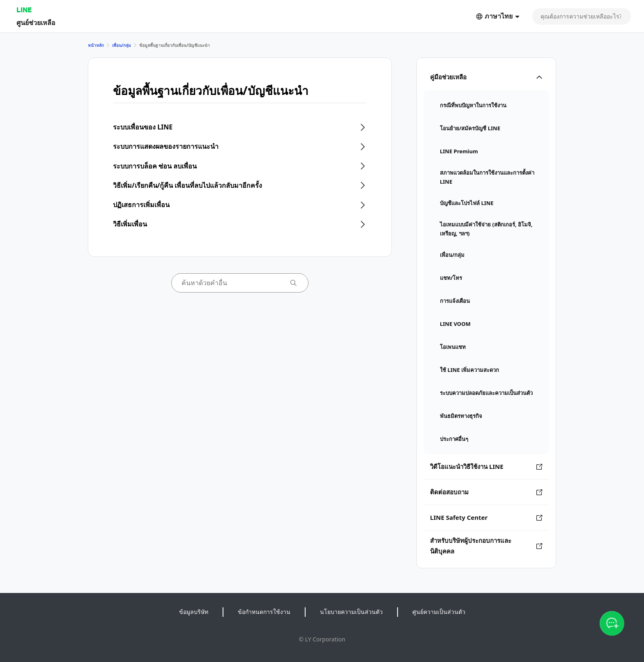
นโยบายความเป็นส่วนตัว (351, 612)
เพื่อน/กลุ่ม (122, 45)
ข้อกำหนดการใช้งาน (264, 612)
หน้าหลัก (96, 45)
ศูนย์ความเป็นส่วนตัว (439, 612)
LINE (24, 10)
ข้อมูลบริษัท (194, 612)
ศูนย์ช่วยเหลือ (36, 22)
